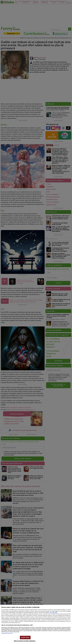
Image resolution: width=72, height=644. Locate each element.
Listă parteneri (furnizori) (7, 633)
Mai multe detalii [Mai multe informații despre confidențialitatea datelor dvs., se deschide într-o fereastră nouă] (54, 613)
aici (56, 618)
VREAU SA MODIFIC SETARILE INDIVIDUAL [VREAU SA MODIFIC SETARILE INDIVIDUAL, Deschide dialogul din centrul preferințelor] (25, 641)
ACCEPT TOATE (25, 638)
